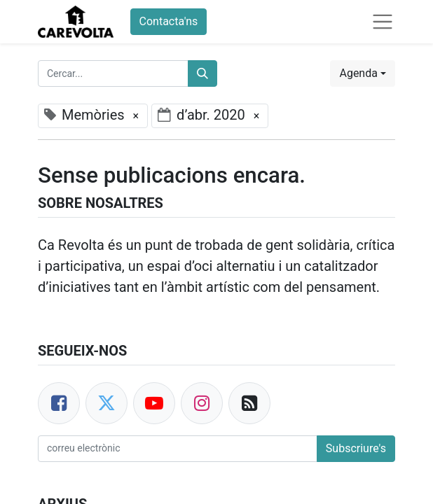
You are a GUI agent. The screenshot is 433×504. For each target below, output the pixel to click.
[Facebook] (59, 403)
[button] (363, 73)
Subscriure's (356, 448)
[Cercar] (202, 73)
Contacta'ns (169, 21)
